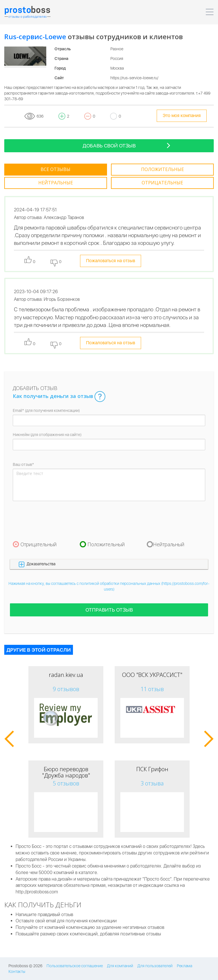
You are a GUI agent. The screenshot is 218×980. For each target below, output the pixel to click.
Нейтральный (169, 544)
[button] (109, 564)
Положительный (106, 544)
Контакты (17, 971)
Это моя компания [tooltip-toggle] (182, 115)
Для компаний (120, 966)
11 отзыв (152, 689)
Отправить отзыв (109, 610)
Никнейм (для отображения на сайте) (47, 435)
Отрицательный (39, 544)
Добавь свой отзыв (127, 145)
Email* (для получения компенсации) (46, 410)
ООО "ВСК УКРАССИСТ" (152, 675)
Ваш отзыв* (23, 464)
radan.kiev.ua (66, 675)
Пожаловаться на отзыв (111, 261)
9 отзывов (66, 689)
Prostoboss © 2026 (25, 966)
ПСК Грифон (152, 769)
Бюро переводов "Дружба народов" (66, 772)
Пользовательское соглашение (75, 966)
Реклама (185, 966)
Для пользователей (155, 966)
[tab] (56, 170)
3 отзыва (152, 783)
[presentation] (56, 521)
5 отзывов (66, 783)
